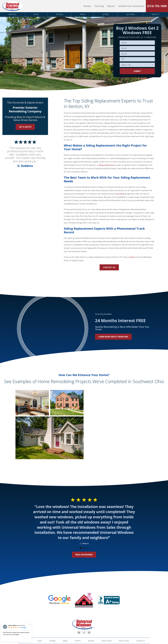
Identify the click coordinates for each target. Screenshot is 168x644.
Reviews (87, 6)
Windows (12, 14)
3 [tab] (87, 548)
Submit (137, 71)
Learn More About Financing (113, 337)
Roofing (59, 14)
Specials (111, 6)
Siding (83, 14)
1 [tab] (81, 548)
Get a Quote (25, 127)
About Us (156, 14)
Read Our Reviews (84, 555)
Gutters (106, 14)
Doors (36, 14)
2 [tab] (84, 548)
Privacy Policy (124, 641)
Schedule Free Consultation (131, 6)
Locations (130, 14)
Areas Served (106, 641)
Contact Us (109, 267)
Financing (99, 6)
